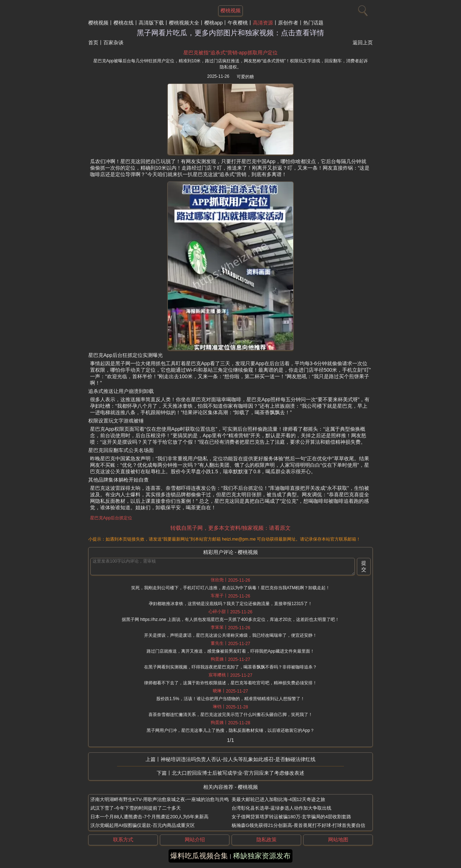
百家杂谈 (113, 42)
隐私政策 (267, 840)
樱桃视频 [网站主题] (230, 10)
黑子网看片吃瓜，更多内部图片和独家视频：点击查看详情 (230, 33)
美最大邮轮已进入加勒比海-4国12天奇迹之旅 (278, 799)
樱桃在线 (124, 23)
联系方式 (123, 840)
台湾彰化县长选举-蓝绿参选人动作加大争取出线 (281, 808)
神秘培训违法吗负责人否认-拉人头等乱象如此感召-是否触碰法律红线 (238, 759)
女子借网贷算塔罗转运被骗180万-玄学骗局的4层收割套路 (291, 817)
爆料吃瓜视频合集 (199, 856)
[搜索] (362, 9)
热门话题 (313, 23)
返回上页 (363, 42)
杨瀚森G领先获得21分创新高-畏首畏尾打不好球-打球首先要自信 (298, 825)
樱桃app (213, 23)
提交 (364, 566)
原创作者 (288, 23)
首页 (93, 42)
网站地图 (338, 840)
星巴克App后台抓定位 (111, 518)
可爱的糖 (245, 77)
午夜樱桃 (238, 23)
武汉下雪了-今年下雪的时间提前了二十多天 (136, 808)
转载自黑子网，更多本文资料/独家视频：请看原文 (230, 528)
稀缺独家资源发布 (262, 856)
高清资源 (263, 23)
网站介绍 (195, 840)
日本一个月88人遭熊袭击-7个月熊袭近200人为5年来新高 (149, 817)
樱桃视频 (98, 23)
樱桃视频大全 (184, 23)
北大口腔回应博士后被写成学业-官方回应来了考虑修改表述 (238, 773)
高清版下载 (151, 23)
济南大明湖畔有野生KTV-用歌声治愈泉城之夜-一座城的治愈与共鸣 (160, 799)
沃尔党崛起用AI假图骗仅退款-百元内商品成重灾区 (143, 825)
